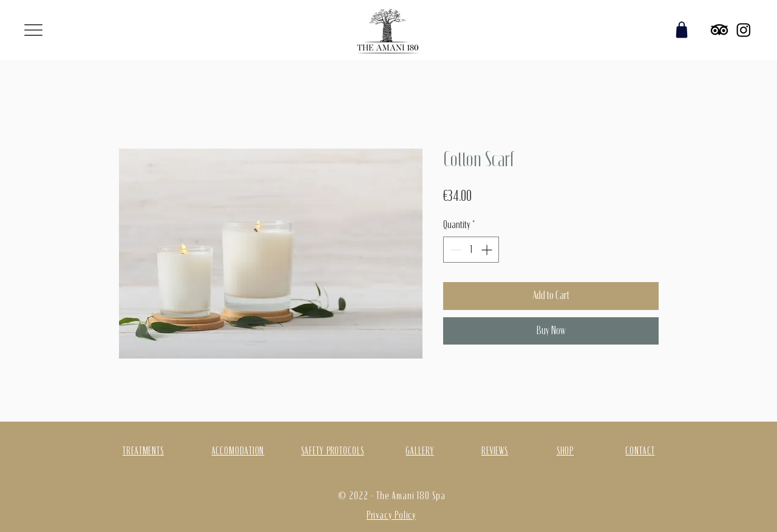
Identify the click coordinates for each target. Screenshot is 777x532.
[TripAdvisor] (719, 30)
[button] (33, 30)
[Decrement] (454, 250)
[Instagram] (744, 30)
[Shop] (682, 30)
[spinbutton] (471, 250)
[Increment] (488, 250)
